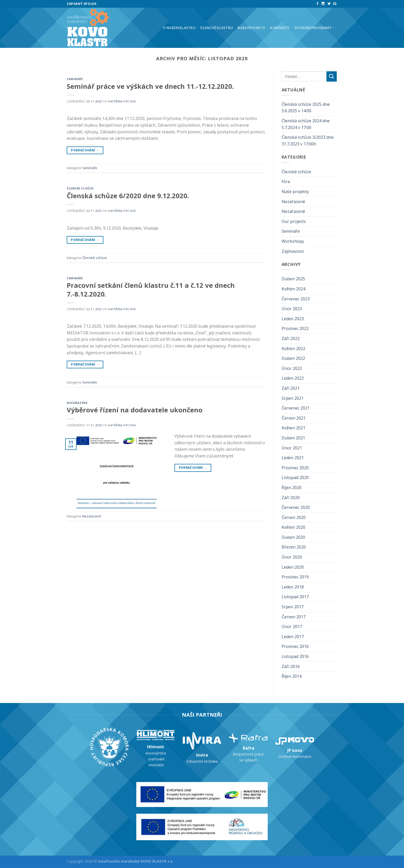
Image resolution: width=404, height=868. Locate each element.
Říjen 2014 (292, 676)
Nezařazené (77, 403)
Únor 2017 (292, 627)
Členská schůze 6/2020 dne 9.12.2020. (128, 196)
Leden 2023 (293, 319)
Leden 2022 (293, 378)
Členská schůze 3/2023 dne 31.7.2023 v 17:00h (308, 141)
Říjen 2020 (292, 488)
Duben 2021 (293, 438)
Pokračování (85, 150)
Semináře (75, 79)
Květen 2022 (293, 349)
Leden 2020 (293, 567)
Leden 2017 (293, 637)
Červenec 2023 (296, 299)
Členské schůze (80, 188)
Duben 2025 (293, 279)
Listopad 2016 (295, 656)
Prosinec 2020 (295, 468)
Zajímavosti (293, 251)
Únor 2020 (292, 557)
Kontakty (280, 28)
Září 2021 (291, 388)
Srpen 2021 (293, 398)
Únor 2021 (292, 448)
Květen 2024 (293, 289)
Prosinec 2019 (295, 577)
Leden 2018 (293, 587)
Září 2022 (291, 338)
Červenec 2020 (296, 507)
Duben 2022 (293, 358)
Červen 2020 (294, 517)
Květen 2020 (293, 527)
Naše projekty (251, 28)
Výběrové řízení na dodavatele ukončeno (135, 410)
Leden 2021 (293, 458)
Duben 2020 (293, 537)
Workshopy (293, 241)
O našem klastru (179, 28)
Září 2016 (291, 666)
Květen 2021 (293, 428)
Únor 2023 (292, 309)
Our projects (294, 221)
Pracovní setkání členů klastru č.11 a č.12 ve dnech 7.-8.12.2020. (151, 290)
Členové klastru (216, 28)
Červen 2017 (294, 617)
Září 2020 (291, 498)
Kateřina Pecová (122, 101)
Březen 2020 (294, 547)
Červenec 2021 (296, 408)
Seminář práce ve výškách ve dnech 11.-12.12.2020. (150, 86)
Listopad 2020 (295, 478)
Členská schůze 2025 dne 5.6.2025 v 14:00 (306, 108)
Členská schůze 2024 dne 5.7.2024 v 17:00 (306, 124)
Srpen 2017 (293, 607)
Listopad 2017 (295, 597)
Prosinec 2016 (295, 646)
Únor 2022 (292, 368)
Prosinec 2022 (295, 328)
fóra (286, 181)
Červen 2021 (294, 418)
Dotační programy (315, 28)
